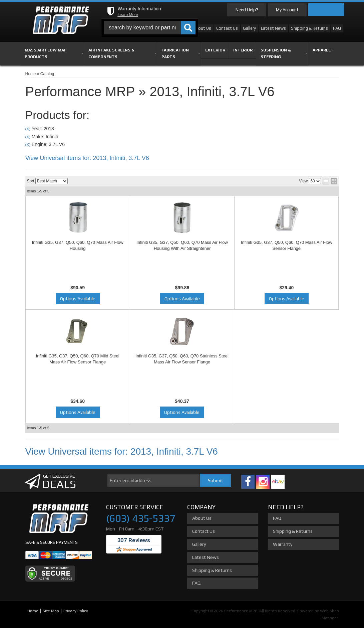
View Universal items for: (87, 158)
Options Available (78, 299)
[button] (150, 28)
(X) (28, 129)
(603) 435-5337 (141, 518)
